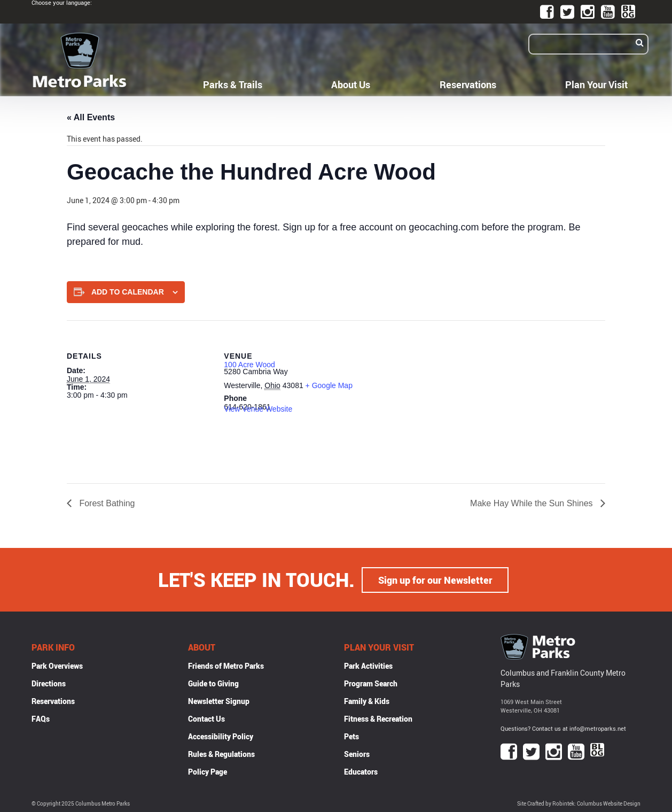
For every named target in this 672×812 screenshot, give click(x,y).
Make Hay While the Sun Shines (533, 503)
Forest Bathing (106, 503)
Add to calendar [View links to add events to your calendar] (128, 292)
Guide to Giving (213, 683)
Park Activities (368, 665)
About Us (351, 84)
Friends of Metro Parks (226, 665)
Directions (49, 683)
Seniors (357, 753)
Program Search (371, 683)
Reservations (468, 84)
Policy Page (208, 771)
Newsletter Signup (219, 701)
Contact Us (206, 718)
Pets (351, 736)
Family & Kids (367, 701)
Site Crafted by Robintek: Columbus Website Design (579, 803)
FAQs (41, 718)
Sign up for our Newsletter (435, 579)
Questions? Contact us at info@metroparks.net (563, 728)
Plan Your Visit (596, 84)
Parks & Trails (233, 84)
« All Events (91, 117)
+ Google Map (329, 385)
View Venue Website (258, 409)
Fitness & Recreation (378, 718)
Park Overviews (57, 665)
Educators (361, 771)
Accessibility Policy (221, 736)
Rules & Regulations (221, 753)
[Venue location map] (438, 394)
